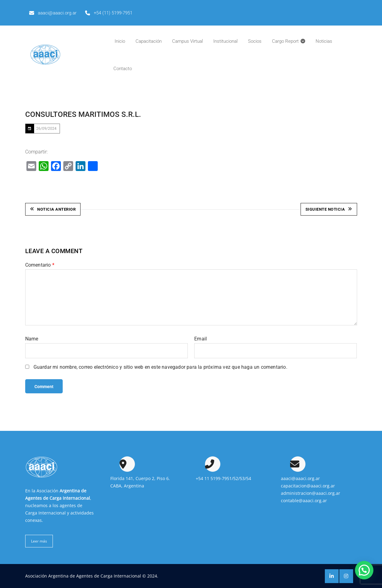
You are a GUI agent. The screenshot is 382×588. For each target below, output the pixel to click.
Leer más (39, 541)
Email (201, 338)
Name (32, 338)
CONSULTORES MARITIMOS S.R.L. (83, 114)
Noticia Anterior (53, 209)
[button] (364, 570)
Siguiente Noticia (329, 209)
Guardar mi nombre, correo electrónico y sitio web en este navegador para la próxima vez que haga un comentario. (160, 367)
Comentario (40, 265)
